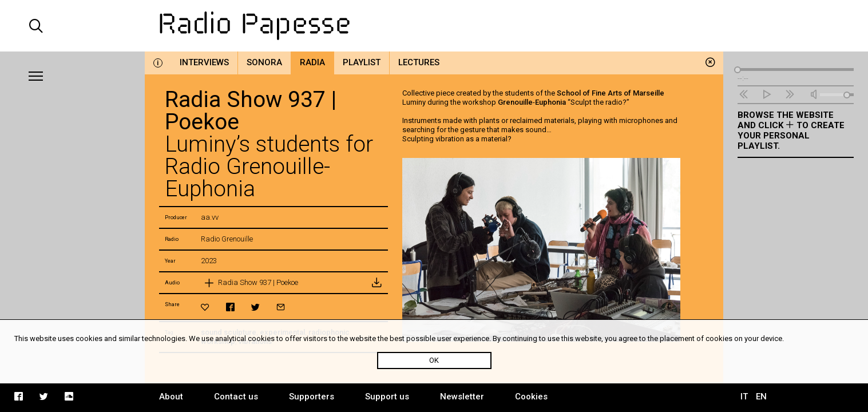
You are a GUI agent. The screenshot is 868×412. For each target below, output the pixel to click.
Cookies (531, 397)
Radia (312, 62)
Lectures (419, 62)
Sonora (264, 62)
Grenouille (515, 102)
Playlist (362, 62)
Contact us (236, 397)
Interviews (204, 62)
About (171, 397)
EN (761, 397)
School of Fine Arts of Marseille (611, 93)
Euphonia (550, 102)
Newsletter (462, 397)
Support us (387, 397)
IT (744, 397)
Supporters (312, 397)
